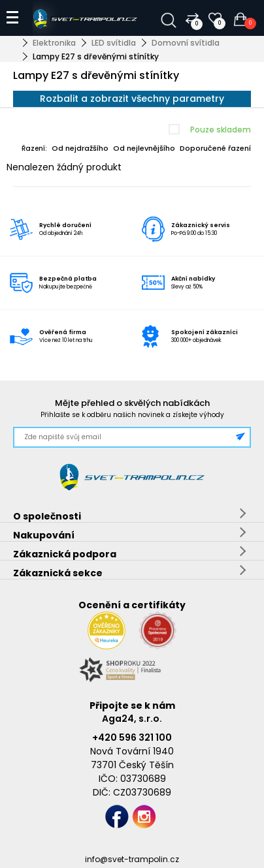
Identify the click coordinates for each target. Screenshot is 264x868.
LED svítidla (114, 43)
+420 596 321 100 (132, 737)
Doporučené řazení (215, 148)
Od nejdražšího (80, 148)
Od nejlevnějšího (144, 148)
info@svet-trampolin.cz (132, 859)
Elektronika (54, 43)
